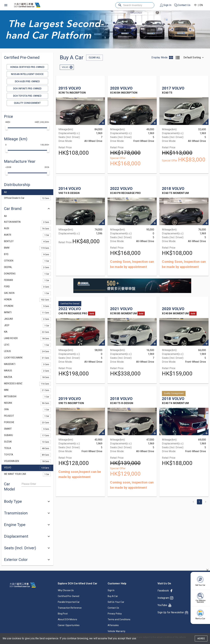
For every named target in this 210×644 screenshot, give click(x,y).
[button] (27, 185)
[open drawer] (6, 5)
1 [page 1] (199, 502)
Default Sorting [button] (192, 57)
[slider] (7, 128)
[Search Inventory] (135, 5)
